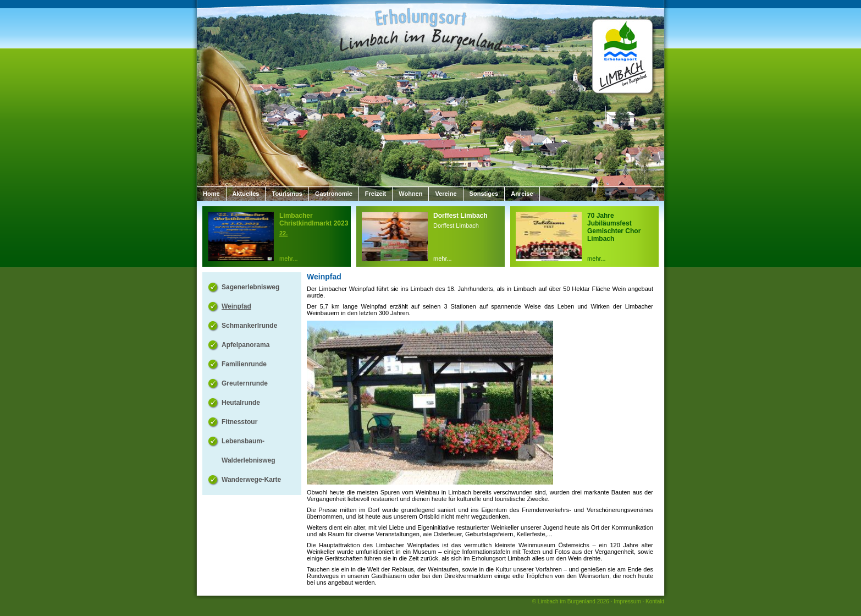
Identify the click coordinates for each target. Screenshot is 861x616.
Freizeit (376, 194)
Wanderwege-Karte (251, 480)
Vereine (446, 194)
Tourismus (287, 194)
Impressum (627, 601)
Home (211, 194)
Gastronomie (334, 194)
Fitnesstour (239, 422)
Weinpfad (236, 306)
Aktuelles (246, 194)
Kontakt (655, 601)
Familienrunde (244, 364)
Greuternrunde (245, 383)
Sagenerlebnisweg (250, 287)
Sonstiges (484, 194)
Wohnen (410, 194)
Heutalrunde (241, 403)
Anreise (522, 194)
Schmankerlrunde (249, 326)
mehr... (289, 258)
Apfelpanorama (245, 345)
